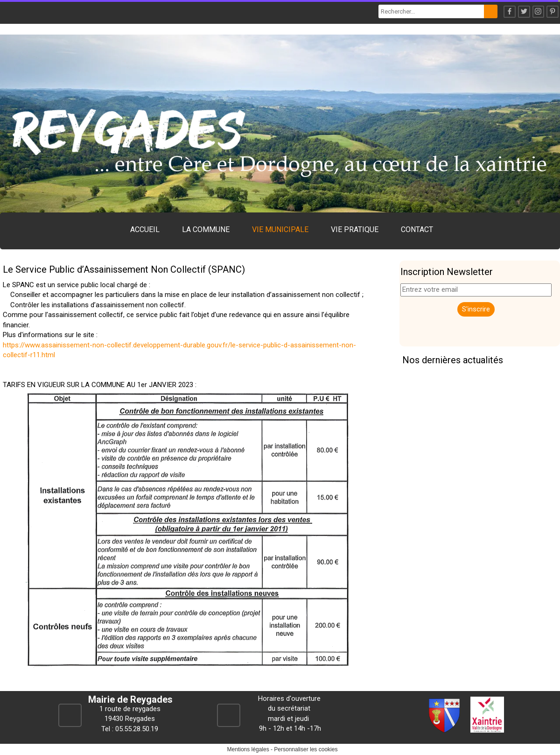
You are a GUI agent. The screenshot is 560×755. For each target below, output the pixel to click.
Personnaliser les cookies (306, 749)
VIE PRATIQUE (355, 229)
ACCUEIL (145, 229)
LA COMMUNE (206, 229)
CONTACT (417, 229)
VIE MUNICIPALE (280, 229)
